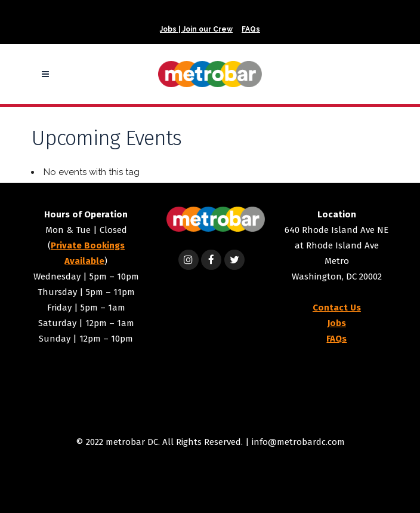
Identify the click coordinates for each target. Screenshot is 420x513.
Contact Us (337, 308)
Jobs (337, 323)
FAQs (251, 29)
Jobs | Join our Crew (196, 29)
